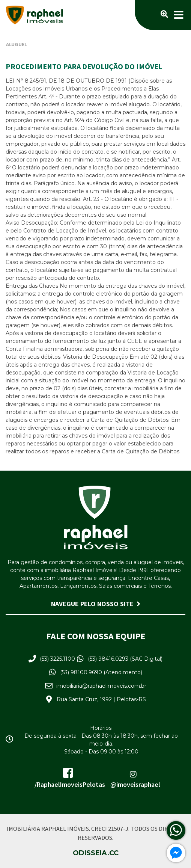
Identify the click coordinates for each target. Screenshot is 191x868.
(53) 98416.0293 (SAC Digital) (125, 659)
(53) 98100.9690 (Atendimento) (101, 672)
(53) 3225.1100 (57, 659)
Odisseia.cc (96, 853)
